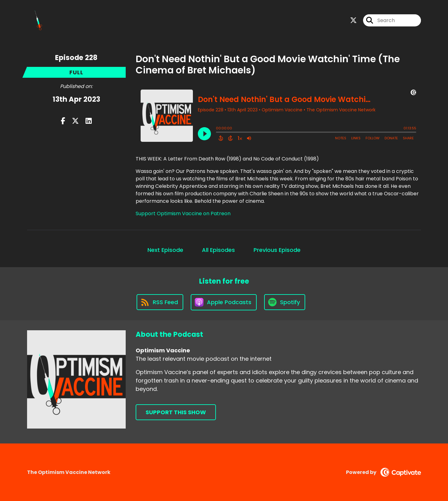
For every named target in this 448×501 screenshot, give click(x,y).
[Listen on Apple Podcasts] (224, 302)
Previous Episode (277, 250)
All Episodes (218, 250)
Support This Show (176, 412)
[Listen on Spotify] (285, 302)
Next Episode (165, 250)
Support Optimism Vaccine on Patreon (183, 213)
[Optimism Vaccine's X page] (353, 20)
